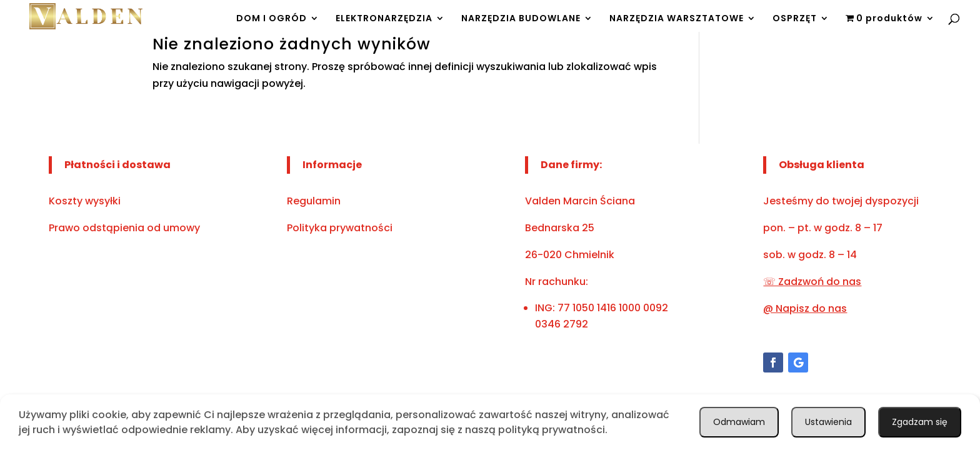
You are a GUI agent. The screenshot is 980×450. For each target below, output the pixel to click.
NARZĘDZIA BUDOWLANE (521, 15)
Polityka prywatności (340, 228)
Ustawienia (824, 421)
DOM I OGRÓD (272, 15)
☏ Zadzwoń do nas (812, 282)
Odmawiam (919, 421)
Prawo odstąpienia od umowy (124, 228)
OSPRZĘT (795, 15)
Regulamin (314, 201)
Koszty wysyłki (85, 201)
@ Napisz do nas (805, 308)
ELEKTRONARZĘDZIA (384, 15)
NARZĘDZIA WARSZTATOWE (677, 15)
